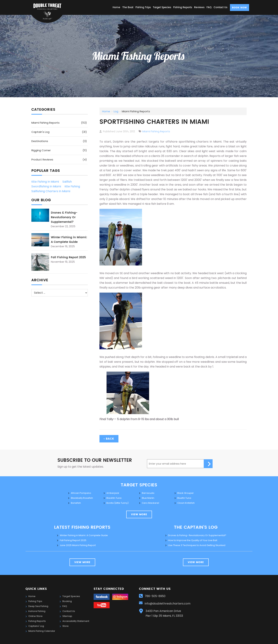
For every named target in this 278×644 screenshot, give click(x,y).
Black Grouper (186, 493)
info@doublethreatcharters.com (168, 604)
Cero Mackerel (150, 503)
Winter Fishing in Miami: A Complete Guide (69, 240)
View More (82, 562)
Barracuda (148, 493)
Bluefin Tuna (184, 498)
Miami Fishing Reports (156, 131)
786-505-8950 (155, 596)
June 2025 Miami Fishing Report (78, 545)
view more (139, 515)
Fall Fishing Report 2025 (68, 257)
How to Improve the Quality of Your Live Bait (193, 540)
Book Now (240, 8)
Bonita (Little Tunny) (117, 503)
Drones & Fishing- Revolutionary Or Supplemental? (64, 217)
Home (106, 111)
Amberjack (113, 493)
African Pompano (81, 493)
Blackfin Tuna (114, 498)
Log (116, 111)
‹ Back (109, 439)
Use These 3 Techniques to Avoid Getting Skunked (197, 545)
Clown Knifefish (186, 503)
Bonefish (76, 503)
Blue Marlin (148, 498)
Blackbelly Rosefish (82, 498)
